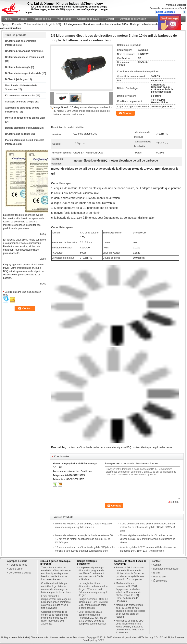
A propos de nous (42, 19)
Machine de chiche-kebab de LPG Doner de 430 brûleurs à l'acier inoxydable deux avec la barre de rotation (131, 611)
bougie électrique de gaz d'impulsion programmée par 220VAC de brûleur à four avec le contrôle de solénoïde (92, 573)
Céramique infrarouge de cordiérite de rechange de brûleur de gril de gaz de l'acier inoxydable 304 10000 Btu (55, 618)
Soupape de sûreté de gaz (20, 102)
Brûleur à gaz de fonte (18, 134)
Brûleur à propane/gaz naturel (22, 51)
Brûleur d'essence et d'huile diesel (24, 57)
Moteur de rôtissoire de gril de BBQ (42, 24)
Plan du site (159, 577)
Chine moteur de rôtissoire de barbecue (51, 637)
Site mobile (160, 581)
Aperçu (8, 19)
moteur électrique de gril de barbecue (153, 447)
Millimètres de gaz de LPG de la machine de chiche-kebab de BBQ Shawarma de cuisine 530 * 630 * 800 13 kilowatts (130, 627)
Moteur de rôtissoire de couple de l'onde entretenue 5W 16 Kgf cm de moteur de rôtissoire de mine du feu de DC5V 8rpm (84, 539)
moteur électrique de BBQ (118, 447)
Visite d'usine (64, 19)
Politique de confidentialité (15, 637)
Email (183, 8)
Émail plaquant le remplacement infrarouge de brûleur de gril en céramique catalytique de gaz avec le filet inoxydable (56, 602)
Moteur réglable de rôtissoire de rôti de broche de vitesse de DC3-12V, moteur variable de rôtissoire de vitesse (148, 539)
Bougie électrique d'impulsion (22, 128)
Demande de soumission (163, 8)
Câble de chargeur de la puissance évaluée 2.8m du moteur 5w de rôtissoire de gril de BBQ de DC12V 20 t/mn (148, 527)
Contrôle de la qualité (88, 19)
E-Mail (156, 573)
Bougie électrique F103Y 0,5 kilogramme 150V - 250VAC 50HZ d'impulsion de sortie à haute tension (93, 604)
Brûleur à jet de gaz (16, 79)
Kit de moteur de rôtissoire (20, 96)
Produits (22, 19)
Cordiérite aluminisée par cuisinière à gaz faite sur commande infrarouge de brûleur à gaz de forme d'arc (56, 588)
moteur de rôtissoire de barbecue (85, 447)
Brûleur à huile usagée (18, 67)
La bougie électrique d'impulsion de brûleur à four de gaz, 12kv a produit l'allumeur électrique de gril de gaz (93, 589)
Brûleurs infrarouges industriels (23, 73)
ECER (101, 640)
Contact (110, 19)
